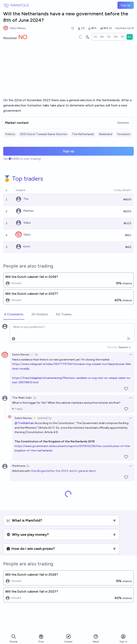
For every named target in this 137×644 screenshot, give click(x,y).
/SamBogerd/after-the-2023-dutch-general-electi (63, 471)
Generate (123, 123)
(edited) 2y (44, 418)
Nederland (106, 134)
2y (36, 355)
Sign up (126, 5)
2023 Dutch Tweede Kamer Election (44, 134)
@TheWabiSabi (24, 423)
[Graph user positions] (87, 37)
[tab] (14, 315)
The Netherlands (83, 134)
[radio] (95, 37)
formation (124, 134)
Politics (10, 134)
